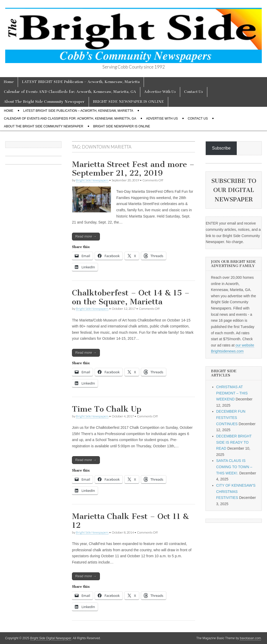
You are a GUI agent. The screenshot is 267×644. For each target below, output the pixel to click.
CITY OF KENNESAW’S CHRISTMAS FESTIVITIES (236, 491)
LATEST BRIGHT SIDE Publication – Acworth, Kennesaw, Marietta (81, 82)
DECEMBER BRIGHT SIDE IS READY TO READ (234, 442)
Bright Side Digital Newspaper (51, 638)
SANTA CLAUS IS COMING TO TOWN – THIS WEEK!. (234, 467)
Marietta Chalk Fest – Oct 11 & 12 (130, 521)
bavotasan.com (250, 638)
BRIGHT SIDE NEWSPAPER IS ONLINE (128, 102)
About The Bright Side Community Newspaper (44, 102)
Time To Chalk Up (107, 409)
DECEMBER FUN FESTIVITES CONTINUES (231, 417)
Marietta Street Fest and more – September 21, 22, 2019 (133, 169)
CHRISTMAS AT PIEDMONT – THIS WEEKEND (232, 393)
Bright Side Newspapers (92, 180)
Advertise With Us (160, 92)
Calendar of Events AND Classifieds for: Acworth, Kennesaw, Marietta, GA (70, 92)
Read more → (86, 236)
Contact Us (194, 92)
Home (9, 82)
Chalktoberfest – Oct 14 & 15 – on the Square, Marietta (131, 297)
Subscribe (221, 148)
